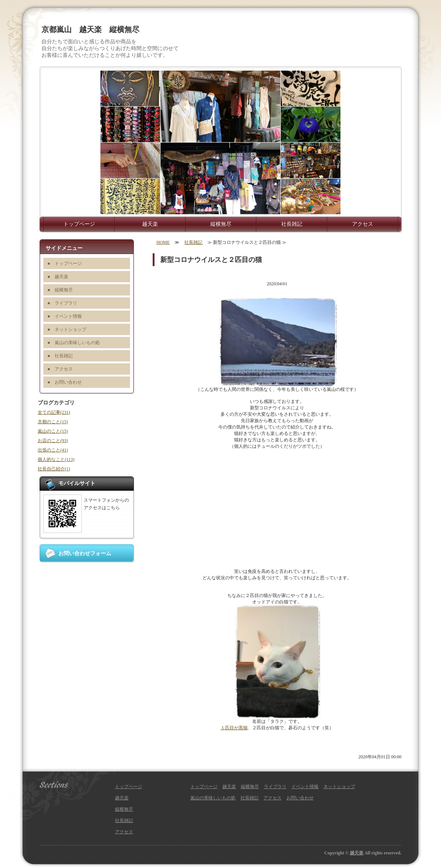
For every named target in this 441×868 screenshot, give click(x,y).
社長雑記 (292, 224)
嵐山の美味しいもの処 (77, 343)
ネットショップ (70, 329)
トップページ (79, 224)
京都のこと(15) (53, 422)
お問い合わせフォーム (85, 553)
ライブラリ (66, 303)
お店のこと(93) (53, 441)
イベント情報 (68, 316)
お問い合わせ (68, 382)
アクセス (363, 224)
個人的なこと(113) (56, 459)
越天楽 (150, 224)
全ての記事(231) (54, 412)
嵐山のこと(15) (53, 431)
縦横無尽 (221, 224)
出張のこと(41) (53, 450)
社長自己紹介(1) (54, 469)
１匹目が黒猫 (234, 728)
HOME (163, 242)
